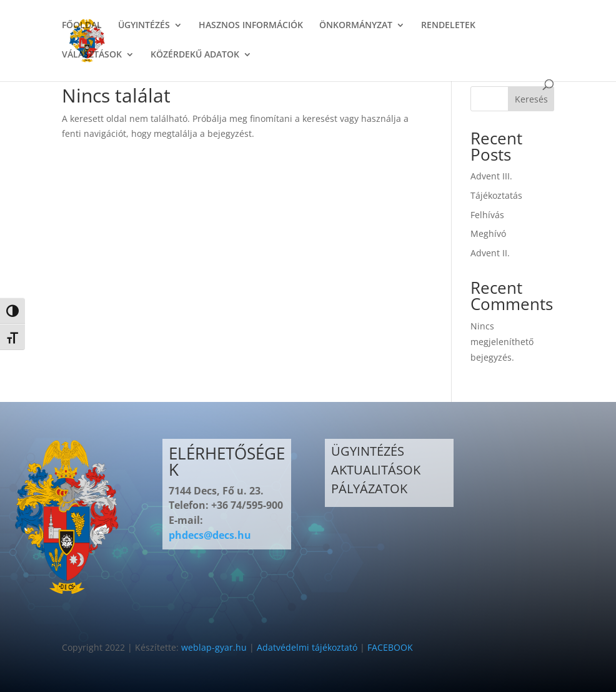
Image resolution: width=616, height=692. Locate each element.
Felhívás (487, 215)
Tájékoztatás (496, 195)
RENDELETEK (448, 26)
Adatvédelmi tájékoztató (307, 647)
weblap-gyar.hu (214, 647)
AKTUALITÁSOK (376, 470)
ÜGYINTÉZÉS (144, 26)
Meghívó (488, 233)
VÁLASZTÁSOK (92, 55)
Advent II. (490, 253)
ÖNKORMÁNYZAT (356, 26)
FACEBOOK (390, 647)
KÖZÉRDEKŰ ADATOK (195, 55)
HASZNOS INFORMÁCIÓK (251, 26)
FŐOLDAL (82, 26)
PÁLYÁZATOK (369, 489)
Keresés (531, 99)
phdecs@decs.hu (210, 535)
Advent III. (491, 176)
